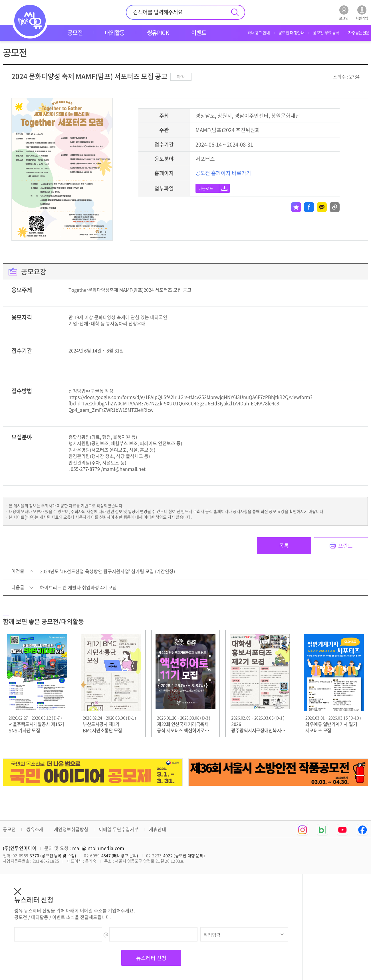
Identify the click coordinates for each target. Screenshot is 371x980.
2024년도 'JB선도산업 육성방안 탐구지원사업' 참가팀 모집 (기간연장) (107, 571)
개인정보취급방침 (71, 829)
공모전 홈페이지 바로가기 (223, 173)
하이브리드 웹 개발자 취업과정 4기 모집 (78, 588)
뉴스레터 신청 (151, 958)
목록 (284, 546)
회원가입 (362, 13)
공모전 (9, 829)
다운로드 (206, 188)
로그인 (344, 13)
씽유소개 (35, 829)
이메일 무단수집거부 (119, 829)
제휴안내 (158, 829)
